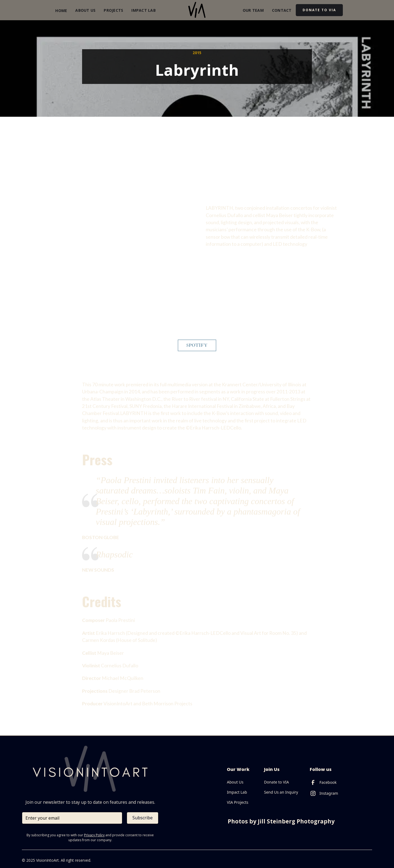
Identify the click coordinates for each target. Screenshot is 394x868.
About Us (85, 10)
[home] (197, 10)
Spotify (197, 349)
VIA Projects (237, 802)
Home (61, 11)
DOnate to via (319, 10)
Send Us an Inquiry (281, 792)
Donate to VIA (276, 782)
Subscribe (143, 818)
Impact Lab (144, 10)
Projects (113, 10)
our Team (253, 10)
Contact (282, 10)
